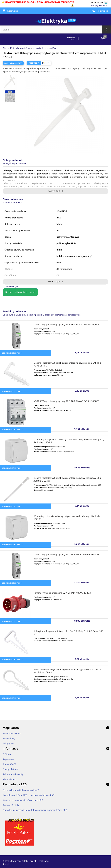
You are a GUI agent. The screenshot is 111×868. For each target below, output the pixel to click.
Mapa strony (9, 779)
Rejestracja (100, 11)
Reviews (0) (12, 287)
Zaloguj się (8, 743)
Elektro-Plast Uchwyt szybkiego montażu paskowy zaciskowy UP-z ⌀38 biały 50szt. (67, 479)
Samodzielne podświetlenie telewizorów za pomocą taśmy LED (35, 810)
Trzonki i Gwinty (11, 805)
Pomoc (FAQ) (9, 764)
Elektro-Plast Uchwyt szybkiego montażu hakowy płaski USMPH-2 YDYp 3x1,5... (67, 364)
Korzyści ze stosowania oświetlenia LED (23, 800)
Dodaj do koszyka (12, 353)
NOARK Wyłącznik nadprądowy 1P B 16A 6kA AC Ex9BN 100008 (66, 325)
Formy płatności (11, 769)
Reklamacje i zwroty (13, 774)
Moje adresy (9, 738)
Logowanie (11, 11)
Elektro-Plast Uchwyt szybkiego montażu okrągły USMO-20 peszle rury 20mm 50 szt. (67, 671)
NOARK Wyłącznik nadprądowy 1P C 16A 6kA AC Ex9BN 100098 (66, 555)
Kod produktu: (10, 63)
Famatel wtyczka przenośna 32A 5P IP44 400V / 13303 (62, 593)
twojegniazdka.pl (99, 5)
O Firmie (7, 754)
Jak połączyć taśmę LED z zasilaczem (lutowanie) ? (29, 795)
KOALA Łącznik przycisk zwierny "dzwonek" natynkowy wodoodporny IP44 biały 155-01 (69, 441)
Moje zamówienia (12, 733)
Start (5, 48)
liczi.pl (6, 864)
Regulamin (8, 759)
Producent (34, 63)
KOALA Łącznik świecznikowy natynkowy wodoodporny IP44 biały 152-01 (67, 518)
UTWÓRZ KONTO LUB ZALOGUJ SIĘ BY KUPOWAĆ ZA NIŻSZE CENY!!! (39, 2)
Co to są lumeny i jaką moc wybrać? (21, 790)
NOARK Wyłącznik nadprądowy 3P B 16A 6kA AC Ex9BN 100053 (66, 401)
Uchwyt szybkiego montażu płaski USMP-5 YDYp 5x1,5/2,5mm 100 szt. (68, 633)
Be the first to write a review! (20, 292)
